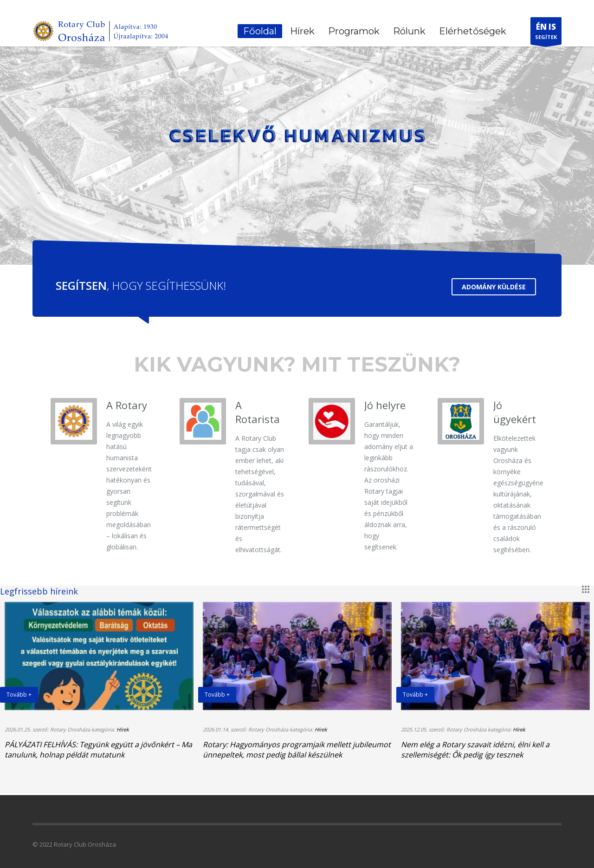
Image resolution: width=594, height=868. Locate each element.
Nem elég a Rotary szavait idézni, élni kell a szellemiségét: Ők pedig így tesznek (475, 750)
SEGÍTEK (546, 33)
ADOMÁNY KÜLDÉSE (494, 287)
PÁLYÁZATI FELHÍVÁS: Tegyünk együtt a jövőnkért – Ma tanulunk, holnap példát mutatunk (98, 750)
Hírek (123, 729)
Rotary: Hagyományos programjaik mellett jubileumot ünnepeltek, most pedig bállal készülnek (297, 750)
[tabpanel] (297, 134)
